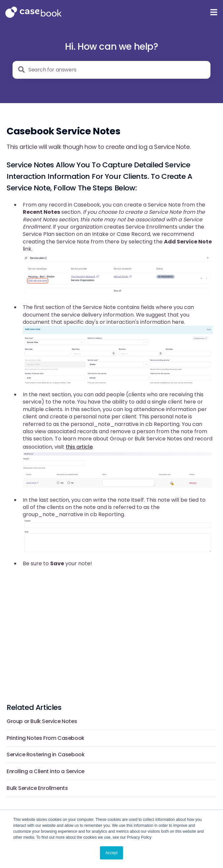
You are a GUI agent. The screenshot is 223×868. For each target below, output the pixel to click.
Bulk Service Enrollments (37, 788)
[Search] (21, 70)
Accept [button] (112, 853)
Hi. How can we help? (112, 47)
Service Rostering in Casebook (46, 755)
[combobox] (111, 70)
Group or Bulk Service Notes (42, 721)
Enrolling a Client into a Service (46, 771)
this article (79, 447)
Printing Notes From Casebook (46, 738)
